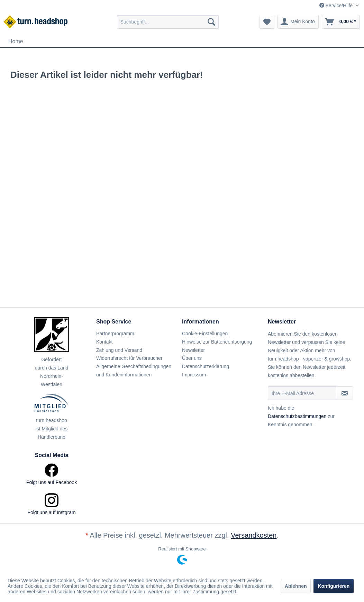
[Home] (16, 42)
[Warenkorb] (341, 22)
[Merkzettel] (267, 22)
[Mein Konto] (298, 22)
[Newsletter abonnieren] (345, 393)
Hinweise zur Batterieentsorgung (217, 342)
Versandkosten (254, 535)
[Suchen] (211, 22)
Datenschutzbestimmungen (297, 416)
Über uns (192, 358)
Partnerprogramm (115, 334)
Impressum (194, 375)
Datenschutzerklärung (206, 366)
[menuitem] (168, 22)
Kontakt (104, 342)
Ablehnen (296, 586)
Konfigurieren (334, 586)
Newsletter (193, 350)
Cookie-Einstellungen (205, 334)
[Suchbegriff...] (168, 22)
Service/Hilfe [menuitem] (337, 6)
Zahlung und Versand (119, 350)
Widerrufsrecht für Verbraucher (129, 358)
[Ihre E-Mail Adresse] (302, 393)
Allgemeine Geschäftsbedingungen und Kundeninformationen (134, 371)
